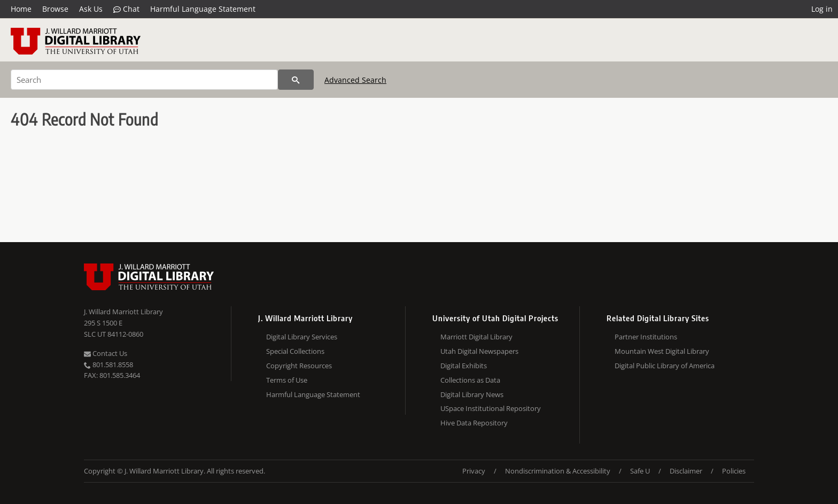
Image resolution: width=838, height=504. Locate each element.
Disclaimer (686, 471)
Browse (55, 9)
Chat (126, 9)
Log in (822, 9)
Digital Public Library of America (665, 366)
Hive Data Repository (474, 423)
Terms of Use (287, 380)
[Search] (144, 80)
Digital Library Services (302, 337)
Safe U (640, 471)
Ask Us (91, 9)
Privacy (474, 471)
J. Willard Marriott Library (123, 312)
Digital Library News (472, 394)
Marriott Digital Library (476, 337)
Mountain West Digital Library (662, 351)
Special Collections (295, 351)
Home (21, 9)
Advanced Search (355, 80)
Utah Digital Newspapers (479, 351)
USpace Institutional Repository (491, 408)
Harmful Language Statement (203, 9)
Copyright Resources (299, 366)
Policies (734, 471)
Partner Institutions (646, 337)
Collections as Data (470, 380)
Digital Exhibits (464, 366)
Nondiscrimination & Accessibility (558, 471)
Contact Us (106, 353)
